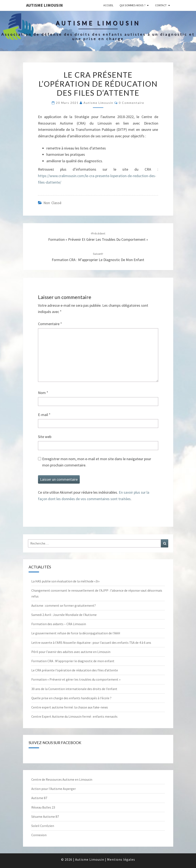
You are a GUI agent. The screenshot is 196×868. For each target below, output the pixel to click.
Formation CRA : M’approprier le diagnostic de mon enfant (73, 661)
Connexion (39, 835)
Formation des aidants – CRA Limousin (59, 624)
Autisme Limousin (44, 5)
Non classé (52, 203)
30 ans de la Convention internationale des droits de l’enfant (74, 689)
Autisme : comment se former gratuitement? (64, 605)
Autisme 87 (39, 798)
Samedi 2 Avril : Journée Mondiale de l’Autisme (64, 615)
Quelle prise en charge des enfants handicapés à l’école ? (71, 698)
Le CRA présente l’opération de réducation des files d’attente (75, 670)
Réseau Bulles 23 (43, 807)
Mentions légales (121, 859)
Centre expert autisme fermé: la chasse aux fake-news (70, 707)
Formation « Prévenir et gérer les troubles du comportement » (76, 679)
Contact (161, 5)
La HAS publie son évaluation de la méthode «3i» (65, 581)
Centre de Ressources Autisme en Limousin (62, 779)
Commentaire (50, 324)
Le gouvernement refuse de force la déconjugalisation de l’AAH (76, 633)
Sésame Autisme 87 (45, 816)
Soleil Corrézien (43, 826)
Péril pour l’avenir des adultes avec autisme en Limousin (71, 652)
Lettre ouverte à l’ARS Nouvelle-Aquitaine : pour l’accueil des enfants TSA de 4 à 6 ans (91, 643)
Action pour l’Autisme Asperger (54, 789)
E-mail (44, 415)
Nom (43, 393)
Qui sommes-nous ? (133, 5)
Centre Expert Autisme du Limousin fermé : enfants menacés (74, 716)
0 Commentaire (132, 103)
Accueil (108, 5)
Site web (45, 437)
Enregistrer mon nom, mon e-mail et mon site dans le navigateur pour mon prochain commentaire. (97, 462)
